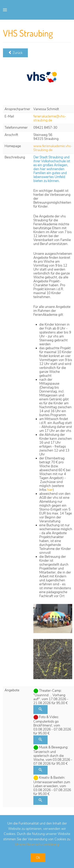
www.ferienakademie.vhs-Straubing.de (53, 148)
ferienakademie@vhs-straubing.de (50, 118)
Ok (38, 858)
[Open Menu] (5, 10)
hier (50, 490)
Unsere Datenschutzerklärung (37, 844)
